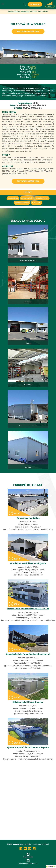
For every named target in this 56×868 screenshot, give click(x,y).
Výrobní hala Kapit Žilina (28, 518)
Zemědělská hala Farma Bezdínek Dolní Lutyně (28, 654)
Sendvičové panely (42, 198)
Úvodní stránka (14, 12)
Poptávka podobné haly (28, 31)
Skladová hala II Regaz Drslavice (28, 702)
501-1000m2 (37, 203)
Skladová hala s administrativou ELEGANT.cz (28, 609)
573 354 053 (28, 855)
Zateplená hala (13, 198)
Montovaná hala (27, 198)
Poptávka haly (35, 4)
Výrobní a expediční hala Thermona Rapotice (28, 747)
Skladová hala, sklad (22, 203)
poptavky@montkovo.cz (28, 863)
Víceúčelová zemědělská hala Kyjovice (28, 563)
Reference (25, 12)
